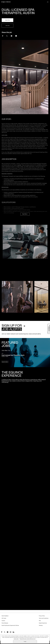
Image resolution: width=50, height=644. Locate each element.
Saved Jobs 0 (5, 361)
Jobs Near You (6, 350)
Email (16, 36)
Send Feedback (5, 616)
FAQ (40, 621)
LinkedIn (11, 36)
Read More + (25, 214)
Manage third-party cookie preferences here (28, 639)
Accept (25, 642)
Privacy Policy (42, 616)
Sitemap (41, 625)
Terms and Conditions (44, 618)
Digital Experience (43, 623)
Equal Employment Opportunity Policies (10, 625)
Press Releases (5, 623)
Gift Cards (4, 618)
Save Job (8, 26)
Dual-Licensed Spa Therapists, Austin (13, 355)
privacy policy (17, 639)
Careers (3, 621)
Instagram (10, 632)
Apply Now (8, 20)
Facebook (2, 36)
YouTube (8, 632)
